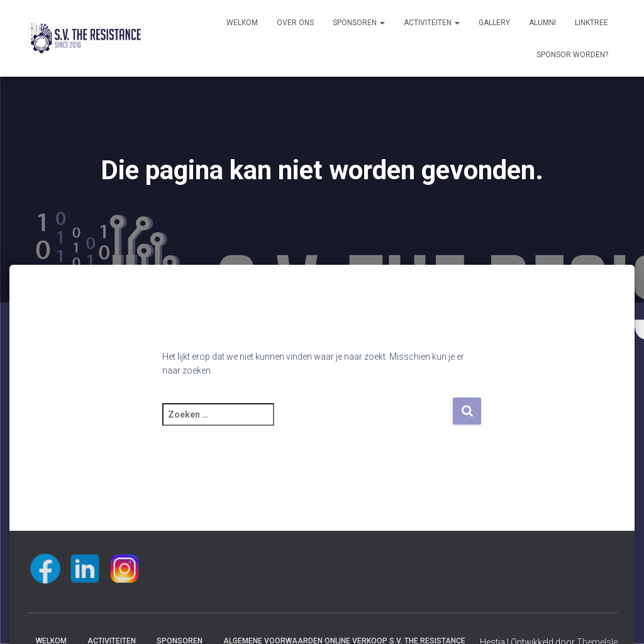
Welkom (242, 23)
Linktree (591, 23)
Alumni (542, 23)
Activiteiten (432, 23)
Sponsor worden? (572, 55)
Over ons (295, 23)
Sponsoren (359, 23)
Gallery (494, 23)
